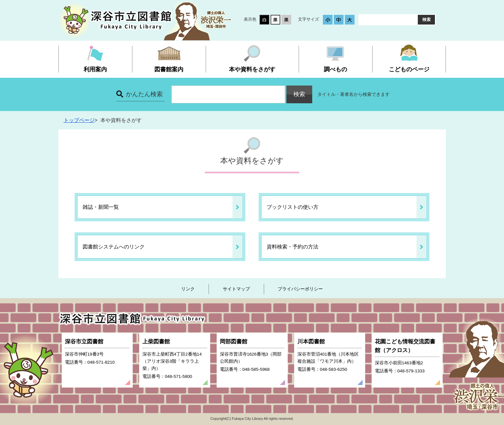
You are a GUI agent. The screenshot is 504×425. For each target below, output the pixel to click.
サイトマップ (236, 289)
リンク (188, 289)
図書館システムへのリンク (114, 247)
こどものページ (409, 69)
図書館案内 (169, 69)
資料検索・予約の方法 (293, 247)
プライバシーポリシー (300, 289)
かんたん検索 (144, 94)
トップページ (79, 120)
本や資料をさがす (252, 69)
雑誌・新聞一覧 (101, 207)
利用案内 (95, 69)
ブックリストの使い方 (293, 207)
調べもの (335, 69)
